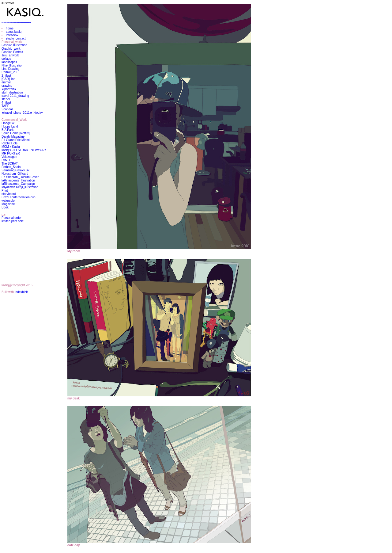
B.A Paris (8, 130)
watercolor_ (9, 201)
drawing (7, 86)
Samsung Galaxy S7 (15, 170)
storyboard (9, 194)
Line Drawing (10, 69)
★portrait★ (9, 89)
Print (5, 191)
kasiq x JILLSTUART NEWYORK (24, 150)
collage (6, 59)
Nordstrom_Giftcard (15, 174)
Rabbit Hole (9, 143)
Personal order (12, 218)
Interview (12, 35)
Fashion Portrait (12, 52)
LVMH (6, 160)
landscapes (9, 62)
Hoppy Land (10, 126)
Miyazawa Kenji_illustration (20, 187)
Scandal (7, 109)
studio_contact (16, 38)
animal (6, 82)
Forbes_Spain (11, 167)
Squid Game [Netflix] (16, 133)
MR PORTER (11, 153)
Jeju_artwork (10, 55)
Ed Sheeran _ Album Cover (20, 177)
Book (5, 207)
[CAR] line (8, 79)
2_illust (6, 76)
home (10, 28)
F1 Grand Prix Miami (16, 140)
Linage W (8, 123)
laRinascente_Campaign (18, 184)
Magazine (8, 204)
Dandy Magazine (13, 137)
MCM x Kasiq (11, 147)
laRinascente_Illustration (18, 180)
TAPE (5, 106)
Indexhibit (21, 292)
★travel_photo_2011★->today (22, 113)
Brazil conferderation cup (19, 197)
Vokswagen (9, 157)
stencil (6, 99)
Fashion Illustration (14, 45)
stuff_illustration (12, 92)
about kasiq (14, 32)
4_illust (6, 103)
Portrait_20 (9, 72)
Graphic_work (11, 49)
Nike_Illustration (12, 65)
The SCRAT (10, 164)
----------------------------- (16, 22)
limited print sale (13, 221)
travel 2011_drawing (15, 96)
